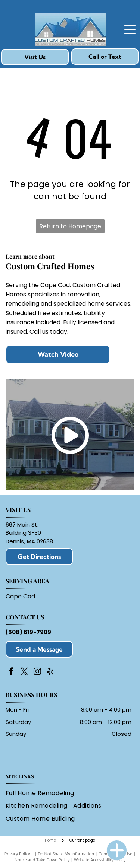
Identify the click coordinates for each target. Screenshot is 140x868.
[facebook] (11, 672)
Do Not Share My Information (66, 854)
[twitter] (24, 672)
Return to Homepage (70, 226)
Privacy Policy (17, 854)
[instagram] (37, 672)
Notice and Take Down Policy (42, 860)
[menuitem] (43, 793)
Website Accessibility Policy (100, 860)
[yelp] (50, 672)
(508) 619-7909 (28, 632)
